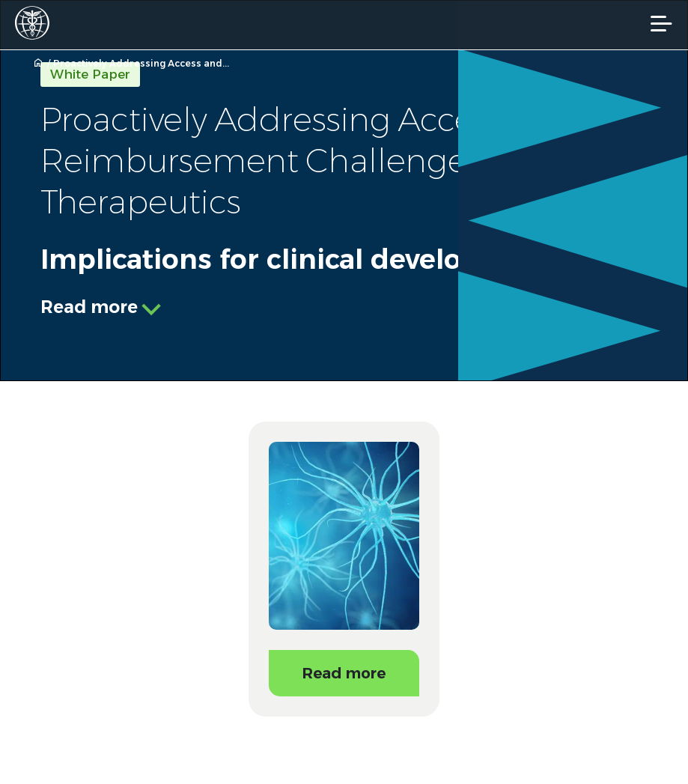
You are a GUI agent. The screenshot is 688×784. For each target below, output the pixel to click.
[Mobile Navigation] (661, 24)
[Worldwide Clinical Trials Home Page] (37, 23)
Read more (89, 307)
